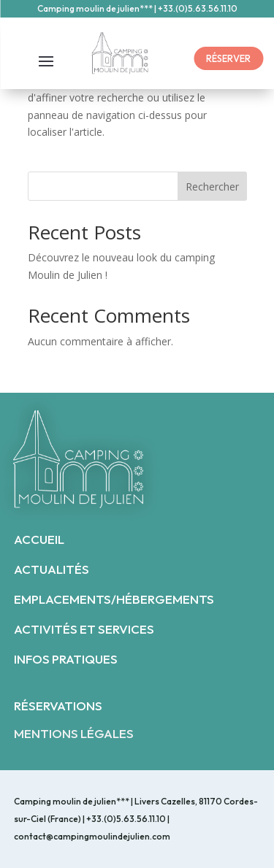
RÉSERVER (228, 58)
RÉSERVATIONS (58, 706)
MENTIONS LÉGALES (74, 733)
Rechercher (212, 187)
